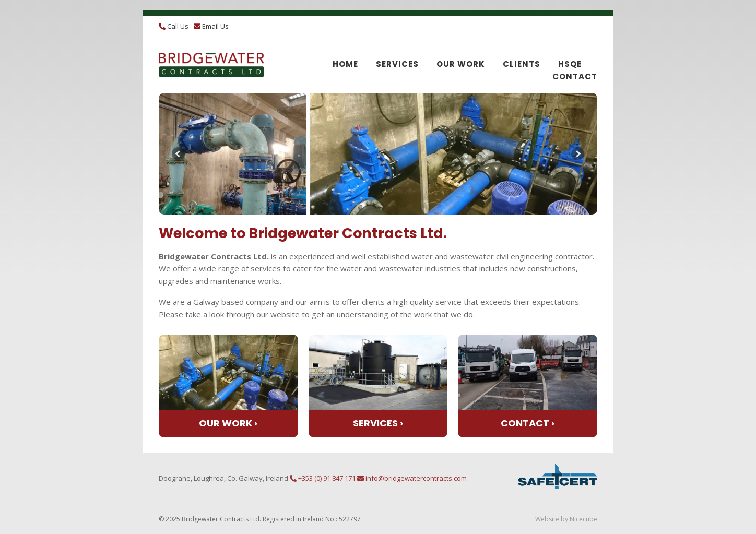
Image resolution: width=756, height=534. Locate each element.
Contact (575, 76)
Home (345, 64)
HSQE (570, 64)
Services (397, 64)
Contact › (528, 423)
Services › (378, 423)
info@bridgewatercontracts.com (412, 478)
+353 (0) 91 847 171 (323, 478)
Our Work (461, 64)
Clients (522, 64)
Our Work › (228, 423)
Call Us (174, 26)
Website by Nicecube (566, 519)
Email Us (211, 26)
